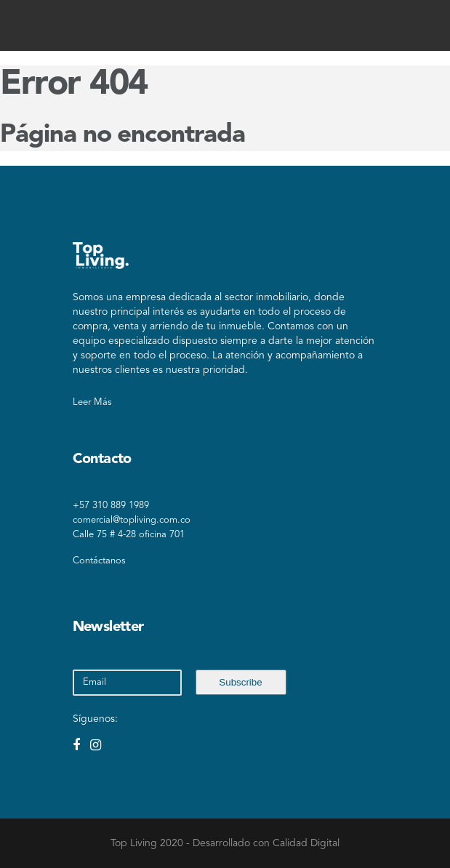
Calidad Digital (306, 843)
